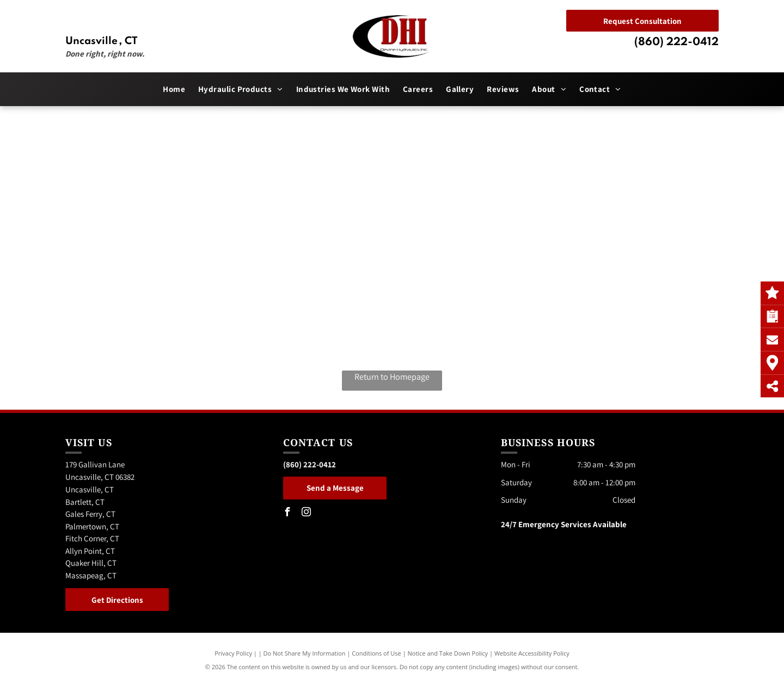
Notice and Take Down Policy (448, 653)
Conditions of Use (376, 653)
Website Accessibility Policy (532, 653)
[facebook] (287, 513)
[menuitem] (174, 89)
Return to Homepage (392, 377)
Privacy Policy (233, 653)
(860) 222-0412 (676, 42)
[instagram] (307, 513)
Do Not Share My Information (305, 653)
